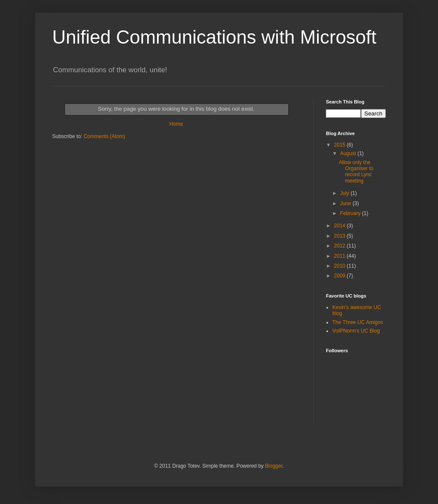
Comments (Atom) (104, 136)
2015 (340, 145)
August (349, 153)
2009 (340, 276)
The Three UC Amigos (358, 322)
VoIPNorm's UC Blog (356, 331)
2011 (340, 256)
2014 (340, 226)
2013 (340, 236)
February (351, 213)
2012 (340, 246)
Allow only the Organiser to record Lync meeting (356, 172)
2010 (340, 266)
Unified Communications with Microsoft (214, 37)
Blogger (274, 466)
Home (176, 124)
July (345, 193)
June (346, 203)
